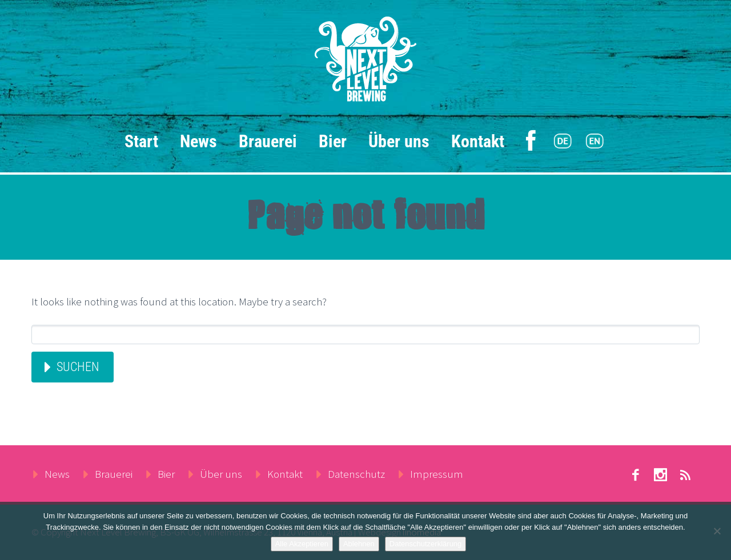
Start (141, 141)
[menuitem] (563, 142)
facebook (635, 475)
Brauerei (268, 141)
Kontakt (478, 141)
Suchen (78, 367)
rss (685, 475)
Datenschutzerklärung (425, 544)
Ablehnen (359, 544)
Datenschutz (356, 474)
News (198, 141)
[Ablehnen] (717, 531)
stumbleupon (660, 475)
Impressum (437, 474)
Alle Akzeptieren (302, 544)
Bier (333, 141)
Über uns (399, 141)
